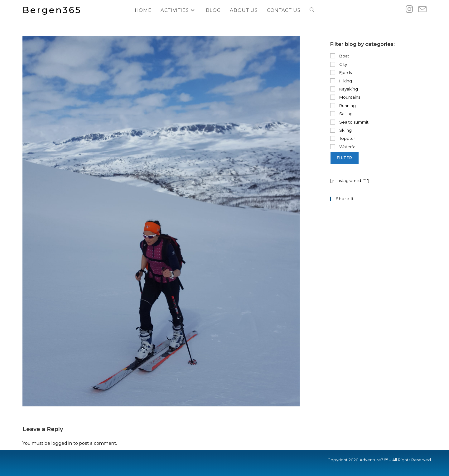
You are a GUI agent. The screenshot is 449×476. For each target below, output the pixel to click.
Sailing (341, 114)
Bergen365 (52, 10)
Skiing (341, 130)
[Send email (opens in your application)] (422, 10)
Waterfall (344, 147)
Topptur (343, 138)
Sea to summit (349, 122)
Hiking (341, 81)
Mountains (345, 97)
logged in (62, 443)
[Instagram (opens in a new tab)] (409, 9)
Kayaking (344, 89)
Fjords (341, 72)
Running (343, 106)
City (339, 64)
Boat (340, 56)
